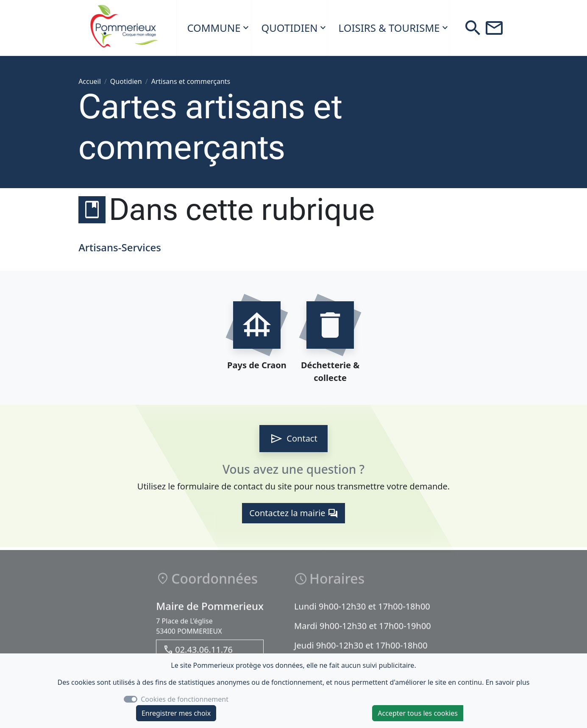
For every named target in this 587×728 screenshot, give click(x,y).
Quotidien (290, 28)
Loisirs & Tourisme (389, 28)
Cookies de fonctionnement (185, 699)
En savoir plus (508, 682)
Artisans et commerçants (191, 81)
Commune (214, 28)
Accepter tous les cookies (418, 713)
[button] (473, 28)
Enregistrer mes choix (176, 713)
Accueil (90, 81)
